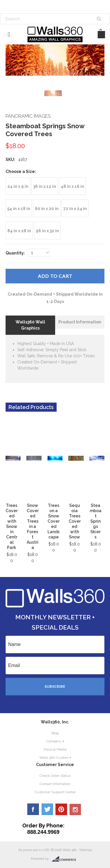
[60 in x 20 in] (47, 208)
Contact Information (55, 784)
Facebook (33, 809)
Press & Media (55, 749)
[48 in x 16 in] (72, 186)
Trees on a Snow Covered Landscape (54, 521)
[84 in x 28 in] (19, 231)
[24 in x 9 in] (18, 186)
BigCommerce (66, 859)
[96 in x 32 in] (47, 231)
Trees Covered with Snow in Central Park (12, 526)
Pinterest (61, 809)
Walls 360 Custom (54, 758)
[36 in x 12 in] (45, 186)
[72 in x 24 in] (75, 208)
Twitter (47, 809)
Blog (55, 733)
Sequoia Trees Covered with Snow (75, 521)
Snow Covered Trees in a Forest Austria (33, 526)
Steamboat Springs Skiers (96, 521)
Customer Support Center (55, 792)
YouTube (75, 809)
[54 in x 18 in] (19, 208)
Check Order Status (55, 776)
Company (54, 741)
